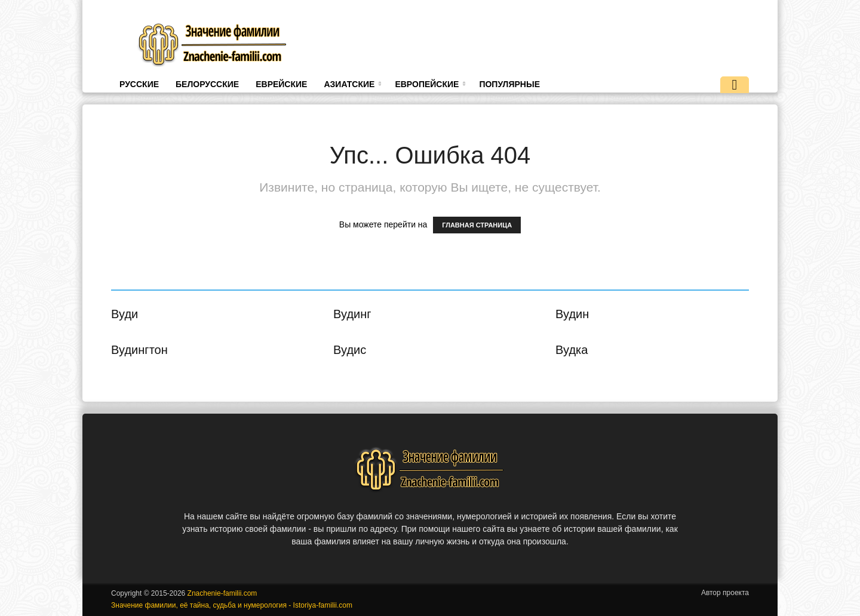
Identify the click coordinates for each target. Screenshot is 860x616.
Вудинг (352, 314)
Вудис (350, 350)
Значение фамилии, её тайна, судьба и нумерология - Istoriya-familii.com (232, 605)
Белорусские (207, 84)
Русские (139, 84)
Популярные (509, 84)
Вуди (125, 314)
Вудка (572, 350)
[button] (735, 86)
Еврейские (281, 84)
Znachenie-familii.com (222, 593)
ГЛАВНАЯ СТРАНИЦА (477, 225)
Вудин (572, 314)
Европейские (430, 84)
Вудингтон (139, 350)
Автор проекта (725, 593)
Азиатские (352, 84)
